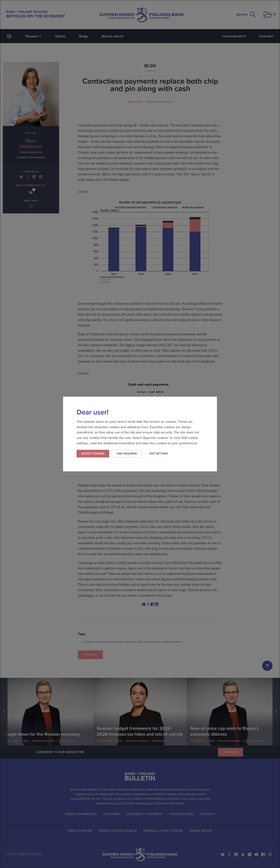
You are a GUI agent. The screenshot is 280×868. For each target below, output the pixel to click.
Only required (127, 454)
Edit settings (159, 454)
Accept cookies (93, 454)
